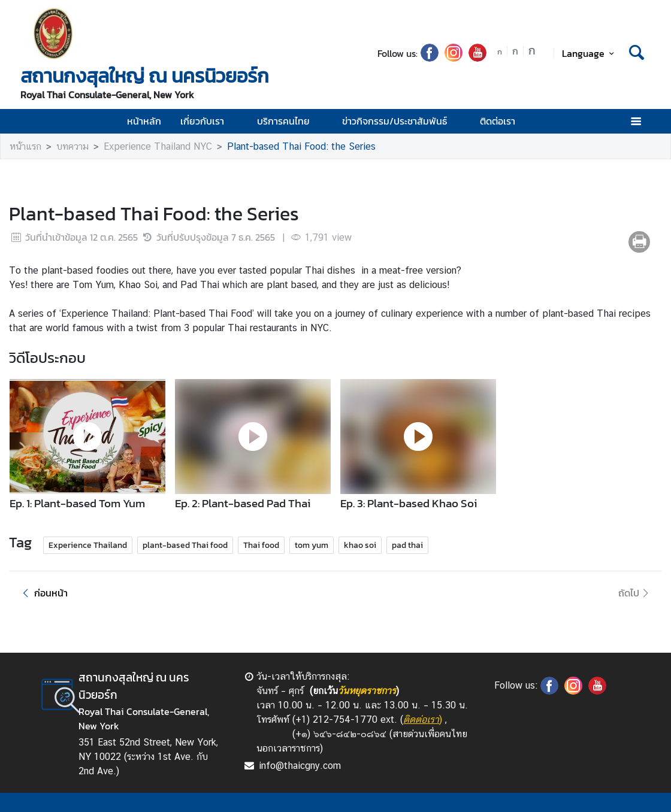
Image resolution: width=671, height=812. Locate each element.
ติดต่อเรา (498, 121)
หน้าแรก (25, 146)
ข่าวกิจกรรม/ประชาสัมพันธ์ (401, 121)
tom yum (312, 545)
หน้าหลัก (144, 121)
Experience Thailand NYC (158, 146)
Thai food (261, 545)
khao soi (360, 545)
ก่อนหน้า (43, 593)
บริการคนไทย (290, 121)
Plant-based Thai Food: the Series (301, 146)
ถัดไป (635, 593)
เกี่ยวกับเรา (209, 121)
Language (590, 53)
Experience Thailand (88, 545)
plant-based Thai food (185, 545)
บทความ (72, 146)
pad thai (407, 545)
